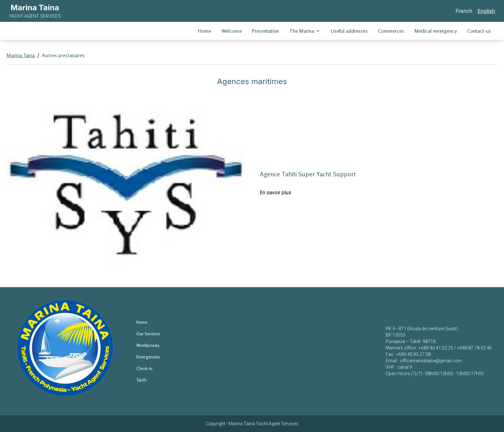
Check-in (144, 368)
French (464, 11)
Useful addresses (349, 31)
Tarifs (141, 380)
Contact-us (479, 31)
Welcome (232, 31)
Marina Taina (21, 55)
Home (205, 31)
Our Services (148, 334)
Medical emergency (436, 31)
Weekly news (148, 345)
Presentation (265, 31)
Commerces (391, 31)
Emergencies (148, 357)
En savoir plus (275, 193)
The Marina (305, 31)
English (486, 11)
